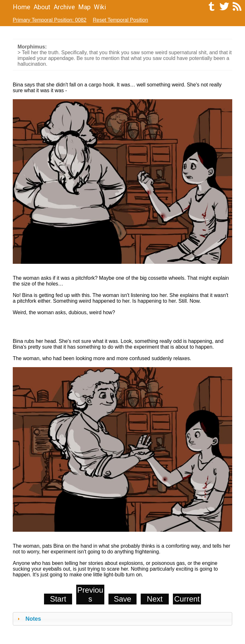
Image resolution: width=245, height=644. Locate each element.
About (42, 7)
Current (187, 599)
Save (123, 599)
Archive (64, 7)
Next (155, 599)
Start (58, 599)
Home (22, 7)
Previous (90, 594)
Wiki (100, 7)
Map (84, 7)
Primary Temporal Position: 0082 (50, 20)
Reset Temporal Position (120, 20)
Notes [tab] (29, 619)
